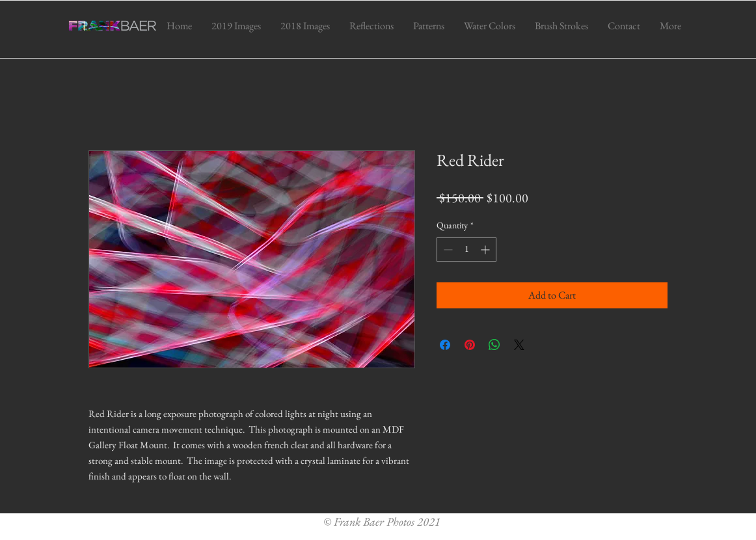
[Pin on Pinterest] (470, 345)
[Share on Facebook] (445, 345)
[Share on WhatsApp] (494, 345)
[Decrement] (447, 250)
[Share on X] (519, 345)
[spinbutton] (466, 250)
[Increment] (486, 250)
